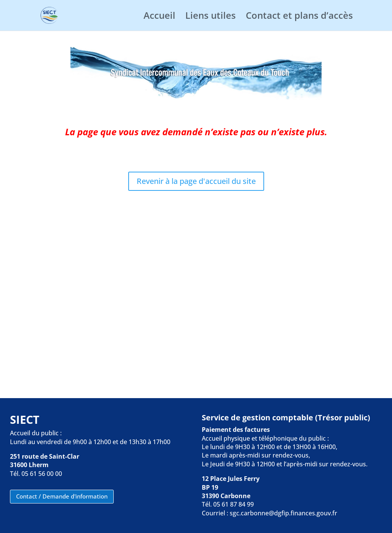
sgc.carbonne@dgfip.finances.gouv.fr (283, 513)
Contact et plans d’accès (299, 17)
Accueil (159, 17)
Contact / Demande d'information (62, 496)
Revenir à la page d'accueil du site (196, 181)
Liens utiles (211, 17)
